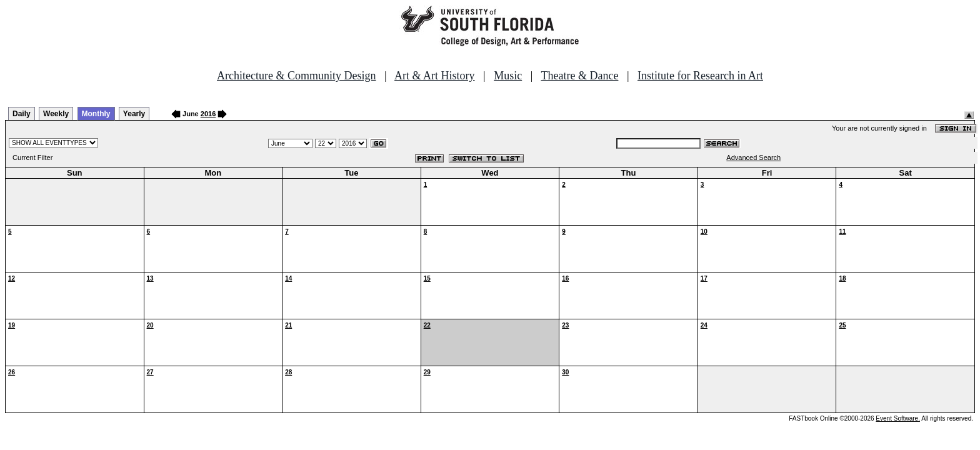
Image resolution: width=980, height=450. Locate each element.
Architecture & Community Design (296, 76)
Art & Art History (435, 76)
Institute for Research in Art (700, 76)
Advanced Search (753, 157)
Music (508, 76)
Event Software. (898, 418)
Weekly (56, 114)
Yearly (134, 114)
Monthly (96, 114)
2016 (208, 114)
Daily (22, 114)
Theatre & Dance (579, 76)
